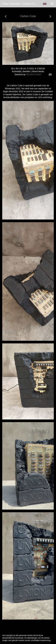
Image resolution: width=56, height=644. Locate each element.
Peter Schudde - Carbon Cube (20, 4)
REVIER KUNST (34, 74)
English (45, 4)
